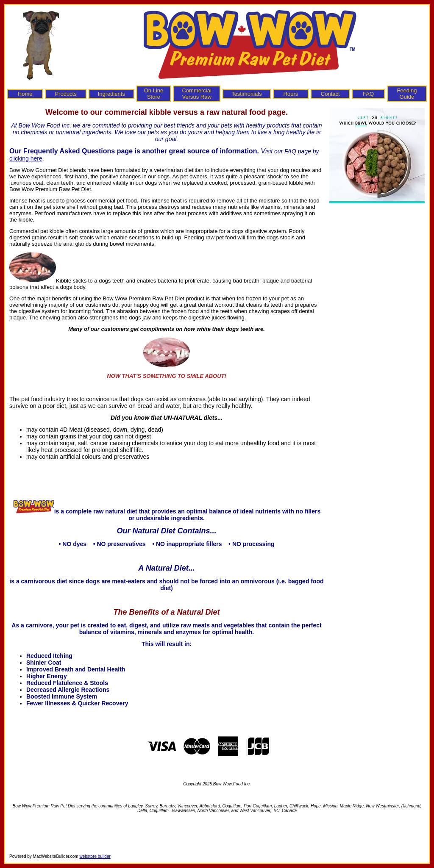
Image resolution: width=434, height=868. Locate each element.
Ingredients (111, 94)
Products (65, 94)
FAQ (368, 94)
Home (25, 94)
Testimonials (247, 94)
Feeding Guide (407, 94)
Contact (330, 94)
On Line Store (154, 94)
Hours (291, 94)
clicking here (26, 158)
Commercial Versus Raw (196, 94)
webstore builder (95, 856)
